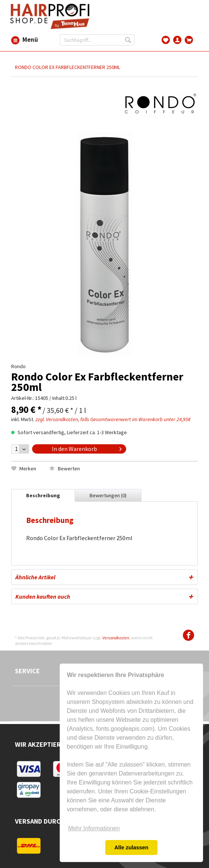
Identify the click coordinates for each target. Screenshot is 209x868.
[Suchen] (129, 40)
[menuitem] (15, 40)
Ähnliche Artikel (35, 577)
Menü (15, 40)
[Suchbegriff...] (97, 40)
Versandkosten (116, 638)
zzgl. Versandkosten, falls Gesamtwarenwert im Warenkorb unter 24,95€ (113, 419)
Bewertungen (108, 495)
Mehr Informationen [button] (94, 828)
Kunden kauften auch (43, 596)
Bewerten (65, 469)
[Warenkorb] (189, 39)
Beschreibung (43, 495)
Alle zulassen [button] (131, 847)
